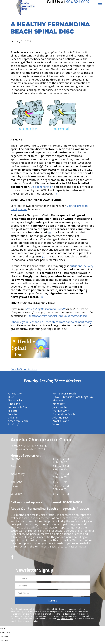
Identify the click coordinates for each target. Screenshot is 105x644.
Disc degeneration (42, 188)
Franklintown (61, 412)
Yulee (56, 426)
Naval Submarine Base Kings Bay (73, 398)
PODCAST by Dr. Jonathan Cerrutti (46, 310)
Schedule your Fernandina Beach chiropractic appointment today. (51, 323)
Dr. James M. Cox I (65, 620)
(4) (50, 234)
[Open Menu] (100, 5)
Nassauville (15, 402)
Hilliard (12, 412)
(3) (41, 298)
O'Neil (12, 398)
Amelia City (15, 395)
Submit (53, 602)
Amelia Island (61, 422)
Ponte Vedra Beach (64, 395)
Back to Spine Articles (24, 371)
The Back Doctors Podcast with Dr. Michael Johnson (57, 317)
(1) (55, 195)
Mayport (58, 402)
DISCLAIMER (54, 618)
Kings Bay (59, 405)
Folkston (13, 416)
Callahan (13, 419)
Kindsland (14, 405)
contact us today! (75, 548)
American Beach (18, 422)
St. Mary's (14, 426)
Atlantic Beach (61, 419)
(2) (44, 258)
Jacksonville (60, 409)
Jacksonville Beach (19, 409)
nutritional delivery (81, 267)
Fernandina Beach (64, 416)
